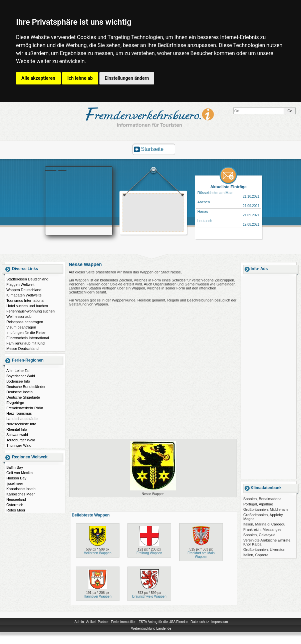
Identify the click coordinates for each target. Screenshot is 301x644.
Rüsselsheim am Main (216, 193)
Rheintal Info (17, 429)
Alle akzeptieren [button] (38, 78)
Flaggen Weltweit (20, 284)
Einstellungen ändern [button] (127, 78)
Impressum (219, 622)
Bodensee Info (18, 381)
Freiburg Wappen (149, 553)
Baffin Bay (15, 467)
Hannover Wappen (98, 596)
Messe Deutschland (23, 349)
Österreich (15, 505)
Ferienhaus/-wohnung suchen (31, 311)
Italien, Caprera (256, 555)
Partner (103, 622)
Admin (79, 622)
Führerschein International (28, 338)
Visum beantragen (21, 327)
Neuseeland (16, 499)
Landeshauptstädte (22, 419)
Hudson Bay (16, 478)
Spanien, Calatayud (259, 535)
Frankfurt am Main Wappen (201, 555)
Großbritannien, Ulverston (264, 550)
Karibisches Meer (21, 494)
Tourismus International (25, 300)
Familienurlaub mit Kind (26, 343)
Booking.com (56, 169)
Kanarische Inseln (21, 489)
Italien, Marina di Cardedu (264, 524)
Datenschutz (200, 622)
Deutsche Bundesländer (26, 387)
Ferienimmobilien (123, 622)
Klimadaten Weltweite (24, 295)
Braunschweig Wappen (149, 596)
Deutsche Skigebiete (23, 397)
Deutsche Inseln (20, 392)
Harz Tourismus (19, 413)
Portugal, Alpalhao (258, 504)
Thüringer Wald (19, 445)
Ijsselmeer (15, 483)
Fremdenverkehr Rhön (25, 408)
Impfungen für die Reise (26, 333)
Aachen (204, 202)
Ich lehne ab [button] (80, 78)
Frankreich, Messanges (262, 529)
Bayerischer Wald (21, 376)
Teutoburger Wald (21, 440)
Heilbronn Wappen (97, 553)
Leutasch (205, 221)
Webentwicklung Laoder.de (151, 628)
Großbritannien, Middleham (265, 509)
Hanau (203, 211)
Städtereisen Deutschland (27, 279)
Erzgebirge (15, 403)
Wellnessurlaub (19, 316)
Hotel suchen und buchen (27, 306)
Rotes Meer (16, 510)
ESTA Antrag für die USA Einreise (163, 622)
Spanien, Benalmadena (262, 499)
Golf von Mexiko (20, 473)
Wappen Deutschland (24, 290)
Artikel (91, 622)
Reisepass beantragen (25, 322)
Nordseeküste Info (21, 424)
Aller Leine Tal (18, 371)
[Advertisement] (154, 213)
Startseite (153, 149)
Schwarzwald (17, 435)
